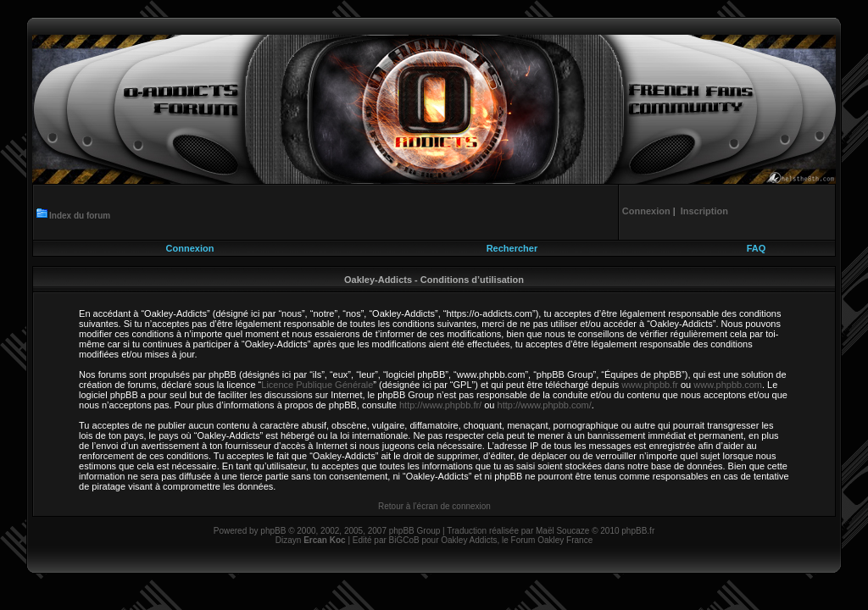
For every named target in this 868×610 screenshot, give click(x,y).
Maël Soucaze (562, 531)
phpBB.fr (638, 531)
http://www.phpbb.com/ (545, 405)
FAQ (757, 248)
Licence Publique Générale (317, 385)
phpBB (273, 531)
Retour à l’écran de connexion (434, 506)
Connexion (190, 248)
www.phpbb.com (728, 385)
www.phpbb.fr (650, 385)
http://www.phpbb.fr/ (440, 405)
